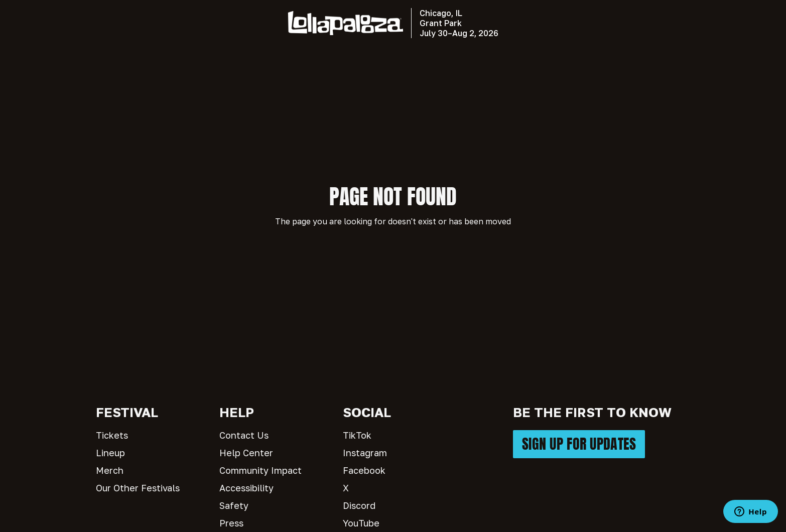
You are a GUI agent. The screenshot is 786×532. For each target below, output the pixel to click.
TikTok (357, 435)
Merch (110, 470)
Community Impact (260, 470)
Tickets (112, 435)
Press (231, 523)
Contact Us (244, 435)
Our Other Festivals (138, 488)
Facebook (364, 470)
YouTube (361, 523)
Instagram (365, 453)
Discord (359, 505)
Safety (234, 505)
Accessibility (246, 488)
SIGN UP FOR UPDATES (579, 444)
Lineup (110, 453)
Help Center (246, 453)
